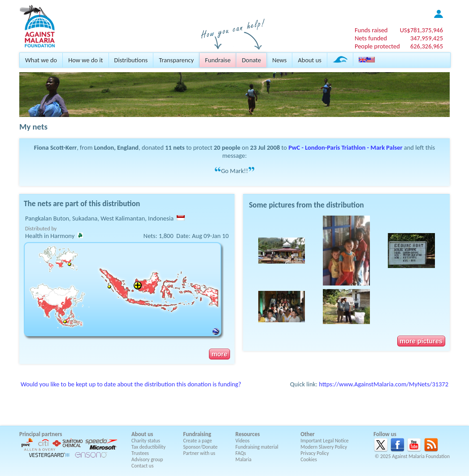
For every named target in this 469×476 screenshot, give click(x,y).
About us (309, 60)
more (219, 354)
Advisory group (147, 459)
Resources (248, 434)
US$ (421, 30)
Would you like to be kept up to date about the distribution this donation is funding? (131, 384)
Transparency (176, 60)
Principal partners (41, 434)
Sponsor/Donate (201, 447)
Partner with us (200, 453)
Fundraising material (257, 447)
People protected (377, 46)
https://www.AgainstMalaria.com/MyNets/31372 (384, 384)
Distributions (131, 60)
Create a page (198, 441)
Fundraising (197, 434)
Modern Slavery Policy (324, 447)
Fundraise (218, 60)
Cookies (309, 459)
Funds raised (371, 30)
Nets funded (371, 38)
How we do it (85, 60)
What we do (41, 60)
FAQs (241, 453)
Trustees (140, 453)
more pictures (421, 341)
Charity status (146, 441)
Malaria (243, 459)
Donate (251, 60)
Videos (243, 441)
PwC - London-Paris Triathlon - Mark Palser (345, 147)
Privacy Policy (315, 453)
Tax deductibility (148, 447)
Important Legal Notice (324, 441)
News (279, 60)
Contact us (142, 466)
